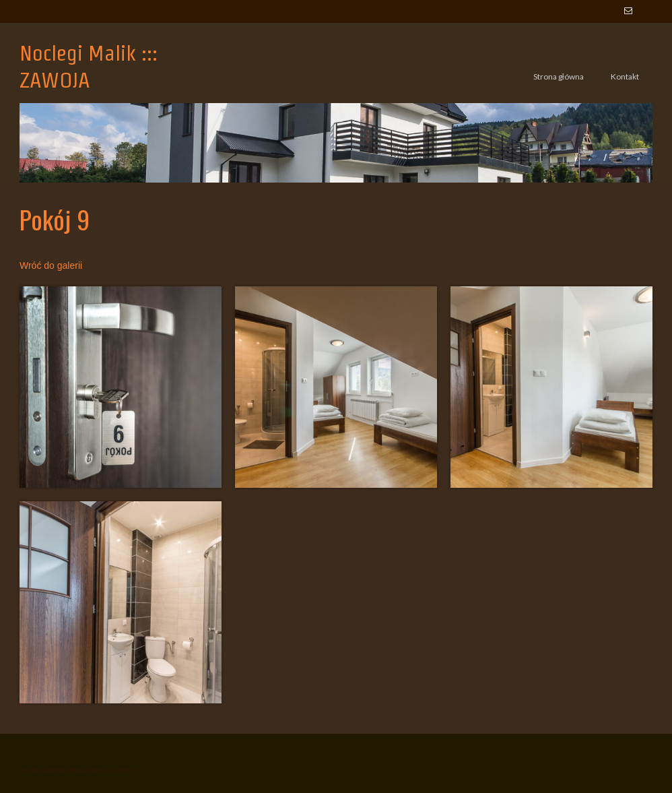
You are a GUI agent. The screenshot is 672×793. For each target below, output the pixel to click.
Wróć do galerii (51, 265)
